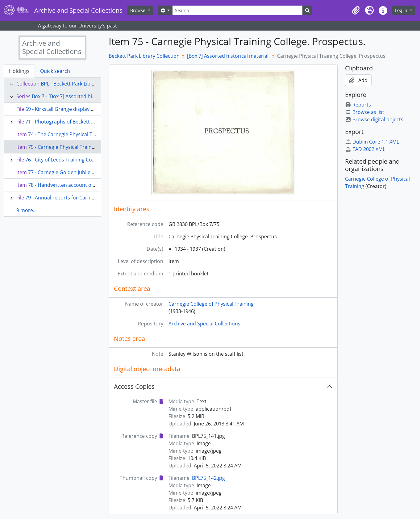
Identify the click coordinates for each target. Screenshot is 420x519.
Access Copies (134, 386)
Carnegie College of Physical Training (211, 304)
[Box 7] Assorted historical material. (228, 56)
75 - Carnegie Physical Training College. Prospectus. (88, 147)
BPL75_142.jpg (208, 478)
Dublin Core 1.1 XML (372, 142)
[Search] (237, 10)
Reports (358, 105)
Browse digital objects (374, 119)
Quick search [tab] (55, 71)
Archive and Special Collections (204, 324)
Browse (138, 10)
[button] (356, 10)
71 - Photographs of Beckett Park (63, 122)
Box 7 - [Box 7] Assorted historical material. (81, 96)
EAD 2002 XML (365, 149)
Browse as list (365, 112)
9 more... (27, 210)
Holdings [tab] (19, 71)
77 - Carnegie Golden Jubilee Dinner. (70, 172)
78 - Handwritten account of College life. (74, 185)
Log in (402, 10)
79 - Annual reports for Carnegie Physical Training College (92, 198)
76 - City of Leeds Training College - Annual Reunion (85, 160)
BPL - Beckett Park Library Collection (83, 84)
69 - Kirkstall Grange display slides (65, 109)
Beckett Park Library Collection (144, 56)
